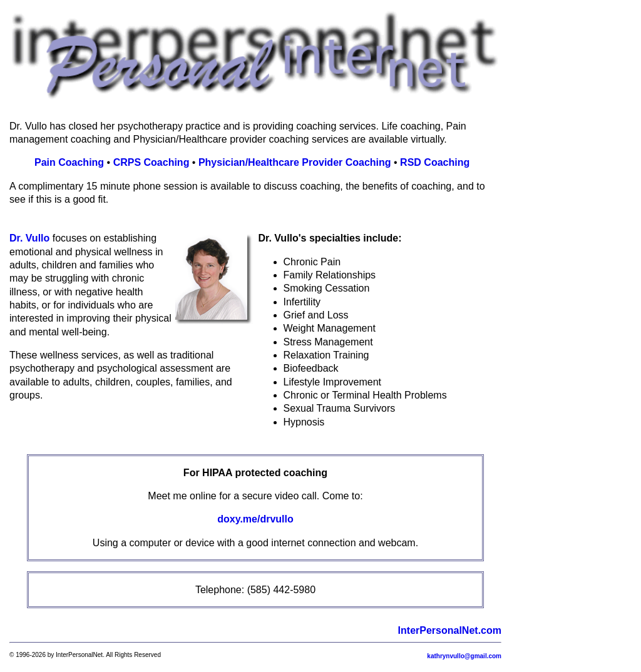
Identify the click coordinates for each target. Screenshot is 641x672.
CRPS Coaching (151, 162)
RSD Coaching (435, 162)
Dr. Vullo (29, 238)
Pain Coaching (69, 162)
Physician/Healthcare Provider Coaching (295, 162)
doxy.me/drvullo (255, 519)
